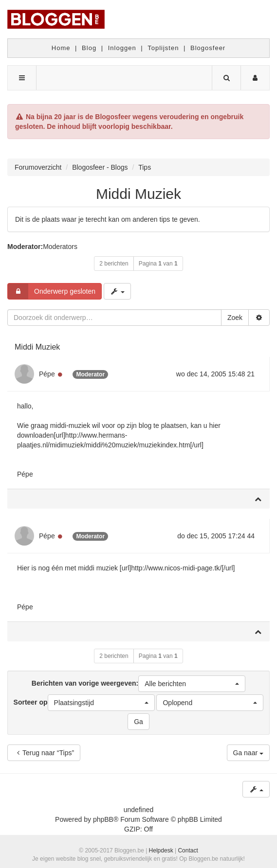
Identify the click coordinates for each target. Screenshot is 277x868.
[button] (192, 684)
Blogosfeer (208, 48)
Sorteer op (84, 703)
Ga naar (248, 753)
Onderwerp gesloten (52, 291)
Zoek (235, 318)
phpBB (103, 819)
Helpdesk (161, 850)
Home (61, 48)
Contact (188, 850)
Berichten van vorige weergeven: (138, 684)
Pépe (47, 374)
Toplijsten (163, 48)
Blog (89, 48)
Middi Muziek (138, 194)
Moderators (60, 247)
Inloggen (122, 48)
